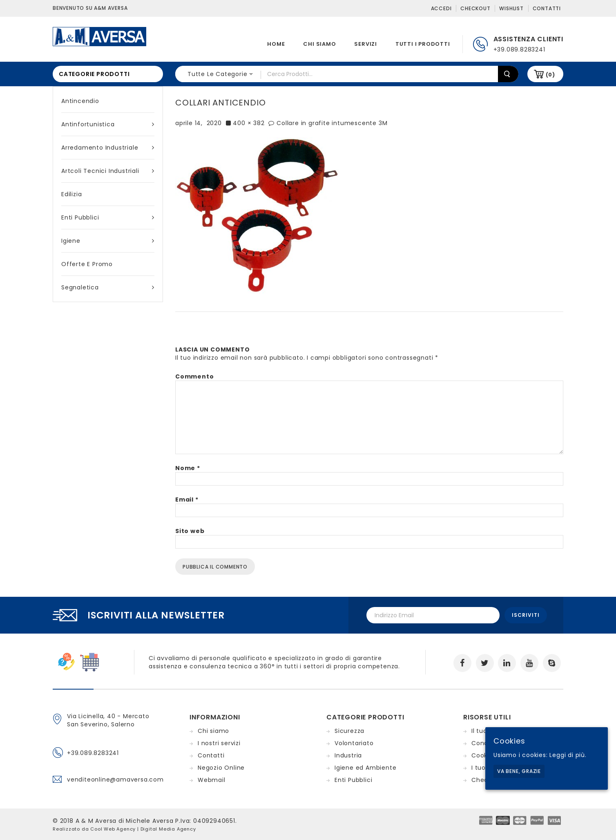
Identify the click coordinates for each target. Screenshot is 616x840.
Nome (188, 468)
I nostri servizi (219, 743)
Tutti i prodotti (423, 44)
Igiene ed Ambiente (365, 768)
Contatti (547, 8)
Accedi (441, 8)
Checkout (475, 8)
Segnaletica (108, 287)
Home (276, 44)
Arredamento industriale (108, 148)
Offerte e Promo (87, 264)
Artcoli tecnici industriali (108, 171)
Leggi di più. (568, 755)
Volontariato (354, 743)
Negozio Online (221, 768)
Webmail (212, 780)
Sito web (190, 531)
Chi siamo (319, 44)
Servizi (366, 44)
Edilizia (71, 194)
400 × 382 (249, 123)
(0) (550, 75)
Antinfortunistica (108, 124)
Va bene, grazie (519, 771)
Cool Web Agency (113, 829)
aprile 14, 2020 (199, 123)
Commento (194, 376)
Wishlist (511, 8)
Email (187, 500)
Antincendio (80, 101)
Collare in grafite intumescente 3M (332, 123)
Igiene (108, 241)
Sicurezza (349, 731)
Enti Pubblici (108, 217)
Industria (348, 755)
